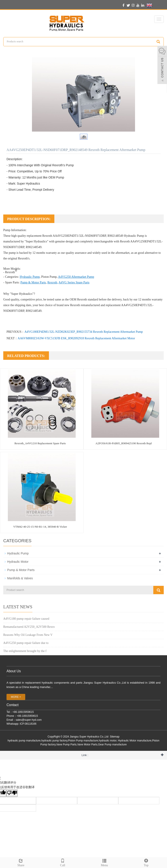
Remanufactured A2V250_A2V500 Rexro (29, 627)
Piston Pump (49, 277)
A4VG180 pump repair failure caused (26, 619)
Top (146, 862)
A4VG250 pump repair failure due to (26, 643)
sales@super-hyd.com (29, 720)
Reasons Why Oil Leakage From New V (28, 635)
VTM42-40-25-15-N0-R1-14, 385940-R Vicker (40, 527)
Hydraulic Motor (18, 562)
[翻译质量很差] (12, 793)
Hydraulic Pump (134, 236)
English (155, 5)
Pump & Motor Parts (33, 282)
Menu (104, 862)
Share (21, 862)
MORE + (16, 697)
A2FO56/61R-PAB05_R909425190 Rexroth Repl (124, 443)
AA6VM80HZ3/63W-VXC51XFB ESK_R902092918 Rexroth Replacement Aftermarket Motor (76, 338)
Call (63, 862)
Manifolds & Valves (20, 578)
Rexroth (52, 282)
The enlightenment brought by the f (25, 651)
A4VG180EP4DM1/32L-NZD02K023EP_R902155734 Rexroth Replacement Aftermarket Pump (83, 332)
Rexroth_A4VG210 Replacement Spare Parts (40, 443)
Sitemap (115, 737)
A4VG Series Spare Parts (74, 282)
